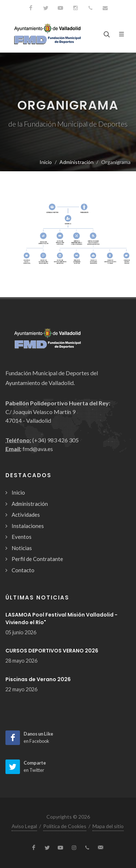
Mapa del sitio (108, 826)
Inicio (46, 162)
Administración (77, 162)
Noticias (22, 548)
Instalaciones (28, 526)
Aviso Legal (24, 826)
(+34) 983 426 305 (55, 440)
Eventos (22, 537)
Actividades (26, 515)
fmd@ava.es (38, 449)
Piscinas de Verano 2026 (38, 679)
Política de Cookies (65, 826)
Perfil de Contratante (37, 559)
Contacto (23, 570)
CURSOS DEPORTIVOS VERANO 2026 (52, 651)
